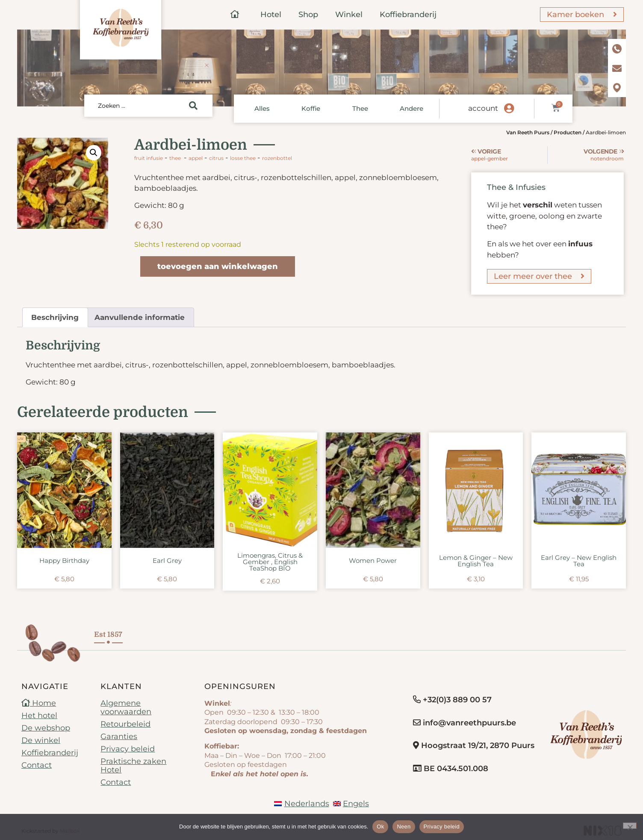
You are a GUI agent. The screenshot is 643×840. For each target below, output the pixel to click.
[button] (94, 153)
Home (39, 703)
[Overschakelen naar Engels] (351, 804)
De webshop (46, 728)
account (483, 108)
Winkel (349, 15)
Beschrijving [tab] (55, 317)
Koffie (311, 108)
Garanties (119, 736)
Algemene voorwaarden (126, 707)
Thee (360, 108)
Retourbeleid (125, 724)
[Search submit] (193, 106)
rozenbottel (277, 158)
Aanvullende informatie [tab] (140, 317)
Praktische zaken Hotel (133, 766)
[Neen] (630, 826)
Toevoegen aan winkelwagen (218, 266)
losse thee (243, 158)
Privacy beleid (128, 749)
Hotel (271, 15)
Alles (262, 108)
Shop (308, 15)
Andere (411, 108)
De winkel (41, 740)
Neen (404, 827)
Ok (380, 827)
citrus (216, 158)
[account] (509, 109)
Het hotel (39, 716)
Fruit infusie (149, 158)
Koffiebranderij (408, 15)
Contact (37, 765)
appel (196, 158)
